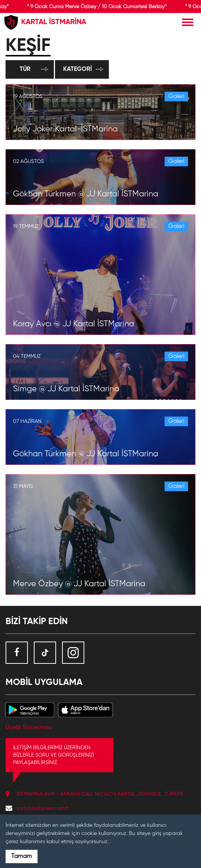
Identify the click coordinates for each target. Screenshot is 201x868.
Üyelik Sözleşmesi (29, 728)
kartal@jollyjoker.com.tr (43, 808)
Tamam (22, 856)
